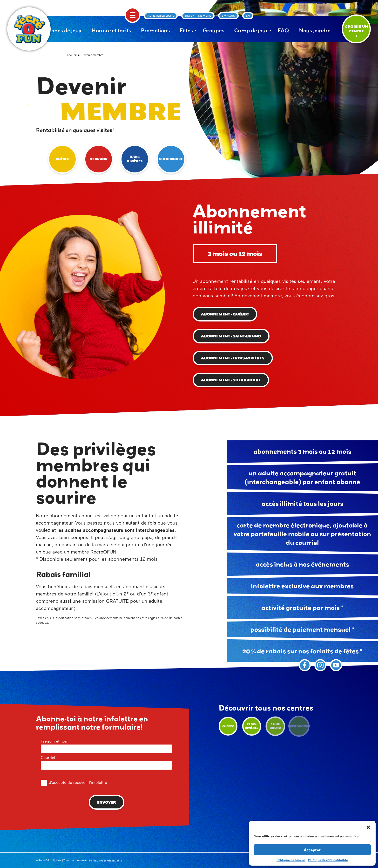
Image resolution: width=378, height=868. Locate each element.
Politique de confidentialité (328, 860)
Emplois (228, 16)
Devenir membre (198, 16)
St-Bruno (99, 159)
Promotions (155, 30)
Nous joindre (315, 30)
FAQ (283, 30)
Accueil (72, 55)
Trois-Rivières (135, 159)
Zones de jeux (65, 30)
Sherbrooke (171, 159)
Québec (62, 159)
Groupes (214, 30)
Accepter (312, 850)
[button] (368, 827)
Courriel (106, 762)
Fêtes (186, 30)
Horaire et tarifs (111, 30)
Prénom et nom (106, 745)
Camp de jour (251, 30)
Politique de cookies (291, 860)
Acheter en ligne (161, 16)
